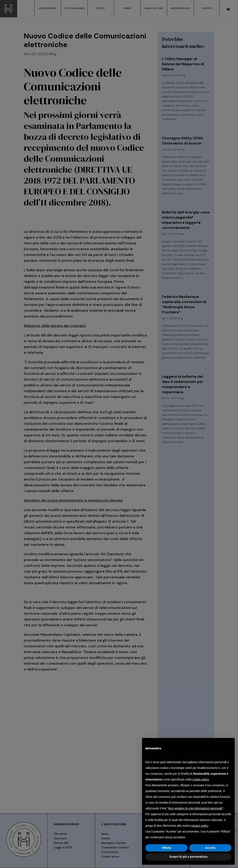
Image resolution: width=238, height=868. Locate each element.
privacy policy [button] (200, 826)
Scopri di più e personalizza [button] (188, 857)
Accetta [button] (210, 848)
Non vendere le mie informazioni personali (195, 808)
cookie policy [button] (200, 779)
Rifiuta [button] (166, 848)
